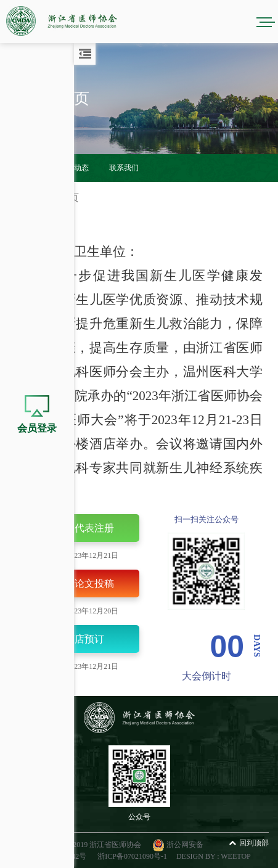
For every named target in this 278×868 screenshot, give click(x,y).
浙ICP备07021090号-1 (132, 856)
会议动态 (74, 168)
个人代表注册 (74, 529)
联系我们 (124, 168)
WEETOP (235, 856)
